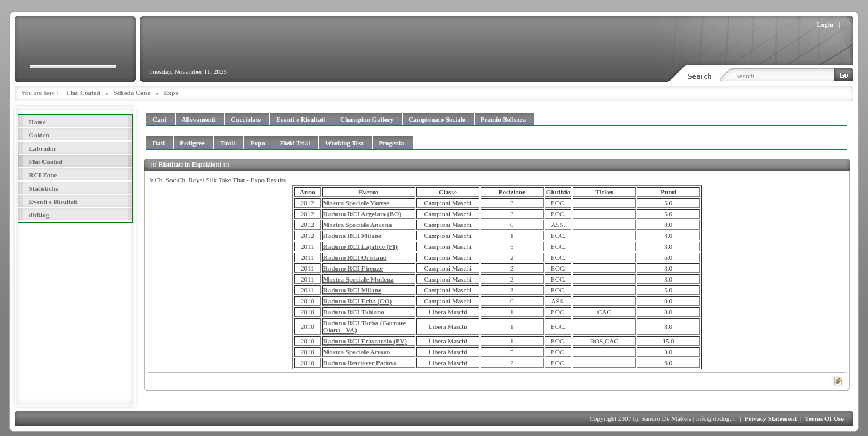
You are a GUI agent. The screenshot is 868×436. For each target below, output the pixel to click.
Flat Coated (83, 93)
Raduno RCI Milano (353, 236)
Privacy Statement (771, 418)
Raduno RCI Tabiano (354, 312)
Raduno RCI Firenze (353, 268)
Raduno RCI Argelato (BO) (362, 214)
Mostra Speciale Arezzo (357, 352)
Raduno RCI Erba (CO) (357, 301)
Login (826, 24)
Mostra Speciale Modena (359, 279)
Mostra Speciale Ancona (358, 225)
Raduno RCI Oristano (355, 257)
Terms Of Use (824, 418)
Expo (171, 93)
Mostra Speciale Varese (356, 203)
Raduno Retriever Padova (360, 363)
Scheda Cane (132, 93)
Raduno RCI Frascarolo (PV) (365, 341)
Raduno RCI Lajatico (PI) (360, 246)
